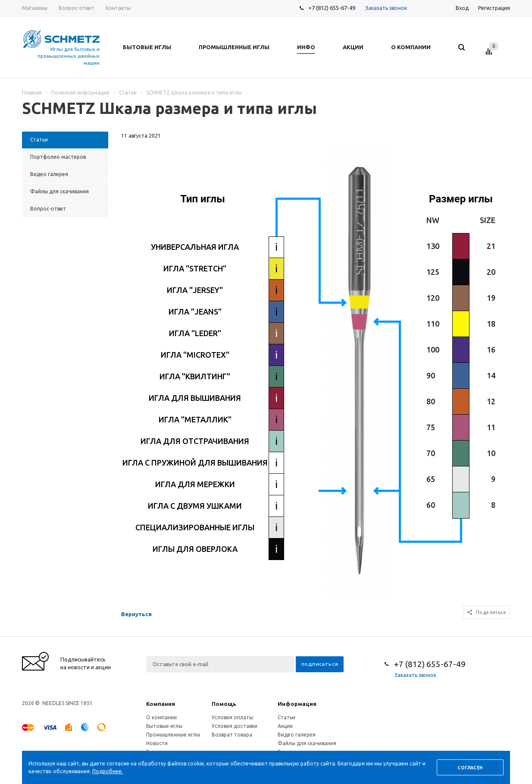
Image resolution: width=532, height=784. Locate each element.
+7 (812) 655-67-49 (332, 8)
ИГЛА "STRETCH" (195, 268)
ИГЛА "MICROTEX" (195, 355)
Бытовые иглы (164, 726)
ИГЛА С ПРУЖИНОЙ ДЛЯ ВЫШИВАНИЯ (195, 463)
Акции (285, 726)
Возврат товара (232, 735)
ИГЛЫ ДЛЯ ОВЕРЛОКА (195, 549)
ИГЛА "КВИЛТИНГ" (195, 376)
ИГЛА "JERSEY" (195, 290)
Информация (297, 704)
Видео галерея (297, 735)
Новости (157, 743)
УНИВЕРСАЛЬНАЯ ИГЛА (195, 247)
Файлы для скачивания (307, 743)
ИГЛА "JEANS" (195, 312)
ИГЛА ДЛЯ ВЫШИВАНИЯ (195, 398)
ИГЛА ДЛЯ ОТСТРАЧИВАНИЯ (195, 441)
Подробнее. (108, 771)
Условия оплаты (232, 717)
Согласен (470, 768)
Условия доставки (235, 726)
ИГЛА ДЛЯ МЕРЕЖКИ (195, 484)
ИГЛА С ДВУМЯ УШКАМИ (195, 506)
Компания (161, 704)
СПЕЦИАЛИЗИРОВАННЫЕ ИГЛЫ (195, 527)
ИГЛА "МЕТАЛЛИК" (195, 419)
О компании (161, 717)
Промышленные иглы (173, 735)
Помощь (224, 704)
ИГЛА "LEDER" (195, 333)
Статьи (286, 717)
